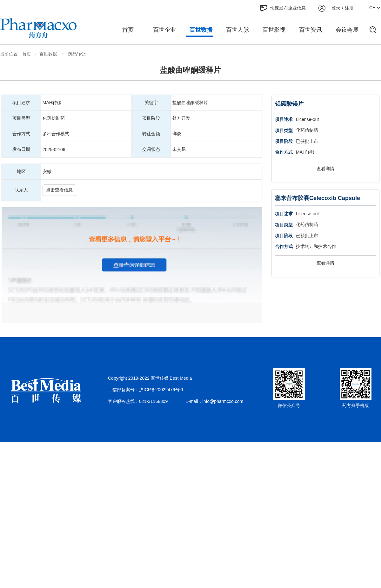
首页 (128, 30)
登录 (336, 8)
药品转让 (76, 54)
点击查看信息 (59, 190)
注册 (349, 8)
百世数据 (201, 30)
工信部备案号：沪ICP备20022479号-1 (146, 390)
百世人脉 (237, 30)
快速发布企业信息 (283, 8)
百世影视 (274, 30)
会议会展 (347, 30)
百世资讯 (311, 30)
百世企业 (164, 30)
